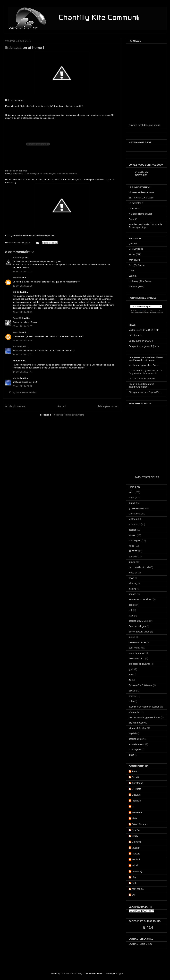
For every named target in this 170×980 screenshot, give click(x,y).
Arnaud (136, 771)
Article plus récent (15, 406)
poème (132, 605)
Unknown (137, 842)
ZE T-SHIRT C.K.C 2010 (141, 198)
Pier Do (136, 830)
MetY (135, 818)
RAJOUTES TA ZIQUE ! (147, 477)
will (133, 895)
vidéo (131, 546)
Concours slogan (137, 626)
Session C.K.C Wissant (140, 685)
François (136, 801)
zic (130, 680)
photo (132, 498)
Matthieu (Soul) (136, 287)
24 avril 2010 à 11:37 (22, 355)
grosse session (136, 508)
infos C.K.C (134, 524)
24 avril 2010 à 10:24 (22, 340)
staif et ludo (138, 889)
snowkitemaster (137, 744)
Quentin (133, 244)
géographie (134, 712)
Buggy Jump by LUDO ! (141, 341)
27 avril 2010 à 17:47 (22, 372)
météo (132, 637)
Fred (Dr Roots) (137, 265)
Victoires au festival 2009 (141, 192)
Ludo (131, 270)
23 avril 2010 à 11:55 (22, 286)
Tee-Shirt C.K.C (137, 658)
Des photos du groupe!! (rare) (144, 346)
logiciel (132, 733)
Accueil (61, 406)
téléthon (133, 519)
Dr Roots (136, 789)
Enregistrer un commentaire (22, 392)
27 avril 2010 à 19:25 (22, 386)
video (131, 492)
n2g (134, 877)
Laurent (132, 276)
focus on (133, 573)
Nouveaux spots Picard (140, 599)
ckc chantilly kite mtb (139, 567)
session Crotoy (136, 739)
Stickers (133, 691)
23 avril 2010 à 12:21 (22, 312)
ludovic (136, 865)
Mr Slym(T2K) (136, 249)
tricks (131, 755)
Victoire (132, 535)
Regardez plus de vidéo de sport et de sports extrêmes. (52, 174)
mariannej (18, 258)
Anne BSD (18, 318)
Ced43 (135, 777)
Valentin (136, 848)
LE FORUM (135, 208)
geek (131, 669)
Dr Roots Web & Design (72, 973)
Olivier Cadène (140, 824)
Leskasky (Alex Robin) (140, 281)
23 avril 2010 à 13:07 (22, 326)
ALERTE (133, 551)
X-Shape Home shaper (140, 214)
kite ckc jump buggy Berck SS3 (144, 717)
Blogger (120, 973)
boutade (133, 557)
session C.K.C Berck (139, 621)
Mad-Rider (137, 812)
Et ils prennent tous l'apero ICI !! (145, 392)
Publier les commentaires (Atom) (68, 415)
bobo (131, 701)
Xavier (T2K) (135, 254)
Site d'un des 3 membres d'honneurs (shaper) (141, 385)
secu (131, 616)
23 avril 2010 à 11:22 (22, 272)
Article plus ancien (108, 406)
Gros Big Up (135, 540)
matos (132, 503)
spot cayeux (135, 750)
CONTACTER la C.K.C (140, 944)
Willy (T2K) (134, 260)
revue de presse (137, 653)
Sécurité (133, 219)
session (132, 530)
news (131, 578)
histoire (132, 589)
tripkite (132, 562)
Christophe (137, 783)
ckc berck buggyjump (139, 664)
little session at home (16, 171)
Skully (135, 836)
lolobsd (20, 174)
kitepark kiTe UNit (138, 728)
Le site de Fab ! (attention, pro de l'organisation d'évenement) (145, 372)
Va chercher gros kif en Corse (144, 365)
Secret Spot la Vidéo (139, 632)
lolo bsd (19, 243)
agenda (132, 594)
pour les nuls (135, 648)
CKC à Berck (135, 335)
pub (131, 610)
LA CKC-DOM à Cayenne (142, 379)
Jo (133, 807)
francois (17, 278)
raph (134, 883)
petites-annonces (137, 642)
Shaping (133, 583)
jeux (131, 674)
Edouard (136, 795)
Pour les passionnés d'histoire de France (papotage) (145, 226)
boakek (132, 696)
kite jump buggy (137, 723)
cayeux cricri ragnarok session (144, 707)
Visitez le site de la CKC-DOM (144, 330)
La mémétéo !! (136, 203)
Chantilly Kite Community (142, 174)
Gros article (135, 514)
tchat (140, 125)
